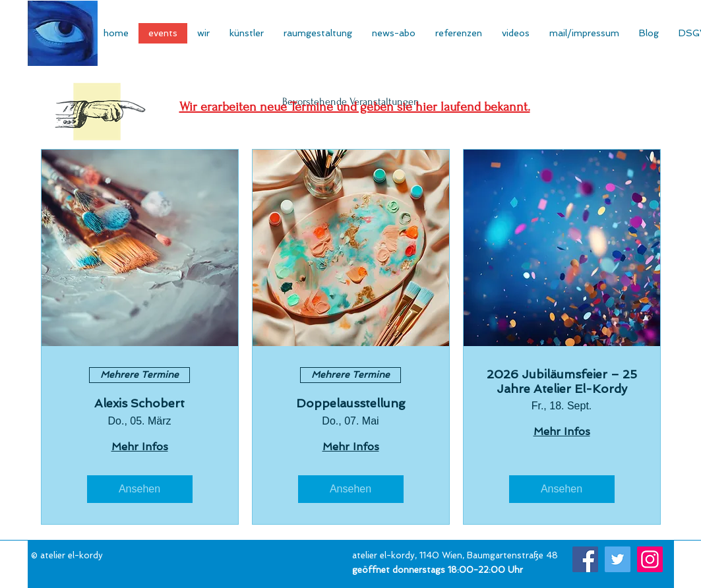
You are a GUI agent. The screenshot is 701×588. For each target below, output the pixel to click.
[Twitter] (618, 559)
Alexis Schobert (139, 403)
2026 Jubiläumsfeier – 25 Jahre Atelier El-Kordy (562, 381)
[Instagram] (650, 559)
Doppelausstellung (351, 403)
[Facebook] (585, 559)
